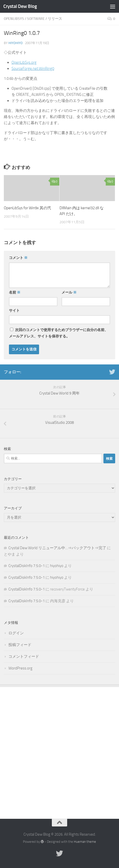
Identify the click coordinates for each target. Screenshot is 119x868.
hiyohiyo (16, 43)
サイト (14, 311)
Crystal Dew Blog (20, 6)
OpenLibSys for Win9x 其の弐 (27, 208)
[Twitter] (112, 372)
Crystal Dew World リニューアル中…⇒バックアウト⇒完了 (57, 548)
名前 (15, 292)
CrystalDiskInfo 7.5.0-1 (27, 566)
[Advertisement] (59, 749)
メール (69, 292)
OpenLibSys (14, 19)
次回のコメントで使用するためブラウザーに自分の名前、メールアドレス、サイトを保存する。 (58, 333)
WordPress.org (20, 668)
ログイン (16, 633)
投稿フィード (20, 645)
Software (36, 19)
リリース (55, 19)
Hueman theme (85, 842)
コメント (18, 258)
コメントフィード (24, 656)
